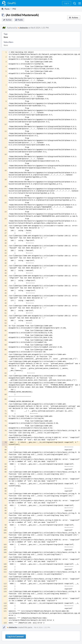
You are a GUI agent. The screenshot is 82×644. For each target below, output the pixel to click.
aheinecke (23, 28)
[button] (80, 3)
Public (20, 20)
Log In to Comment (16, 636)
